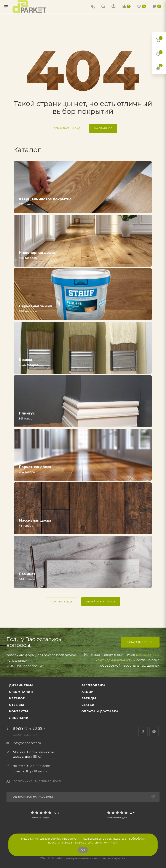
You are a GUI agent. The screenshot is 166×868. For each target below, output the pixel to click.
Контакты (18, 711)
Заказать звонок (140, 642)
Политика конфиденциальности (38, 781)
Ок (83, 850)
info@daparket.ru (27, 743)
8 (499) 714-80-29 (28, 729)
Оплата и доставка (100, 711)
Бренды (89, 698)
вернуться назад (67, 128)
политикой (110, 843)
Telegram (143, 731)
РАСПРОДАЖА (93, 685)
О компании (21, 692)
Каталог (17, 698)
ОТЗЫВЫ (17, 705)
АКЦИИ (88, 692)
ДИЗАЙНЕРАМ (21, 685)
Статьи (88, 705)
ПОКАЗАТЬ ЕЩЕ (61, 602)
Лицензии (19, 718)
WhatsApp (154, 731)
